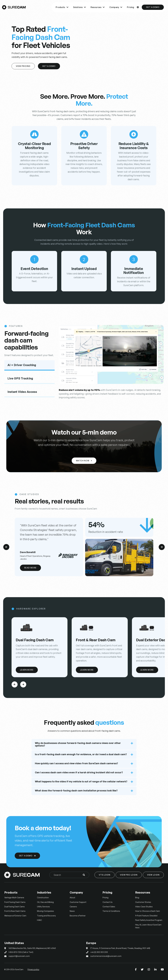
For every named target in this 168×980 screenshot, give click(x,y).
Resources (98, 7)
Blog (137, 898)
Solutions (80, 7)
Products (62, 7)
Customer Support (78, 902)
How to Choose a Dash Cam (148, 911)
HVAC (39, 920)
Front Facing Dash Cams (15, 902)
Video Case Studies (144, 907)
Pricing (130, 7)
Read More (30, 568)
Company (116, 7)
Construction (43, 898)
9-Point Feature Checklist (146, 916)
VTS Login (105, 875)
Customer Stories (143, 902)
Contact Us (107, 902)
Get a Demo (153, 7)
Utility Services (43, 907)
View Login (153, 875)
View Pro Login (129, 875)
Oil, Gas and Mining (45, 902)
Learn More (27, 670)
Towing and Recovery (46, 916)
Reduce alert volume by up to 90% (80, 390)
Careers (73, 907)
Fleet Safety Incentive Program (149, 920)
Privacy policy (33, 969)
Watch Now (84, 461)
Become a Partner (78, 916)
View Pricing (23, 66)
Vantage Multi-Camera (14, 898)
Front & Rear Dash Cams (15, 911)
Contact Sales (109, 907)
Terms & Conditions (111, 911)
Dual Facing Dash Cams (15, 907)
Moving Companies (45, 911)
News (72, 911)
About (72, 898)
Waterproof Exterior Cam (15, 916)
